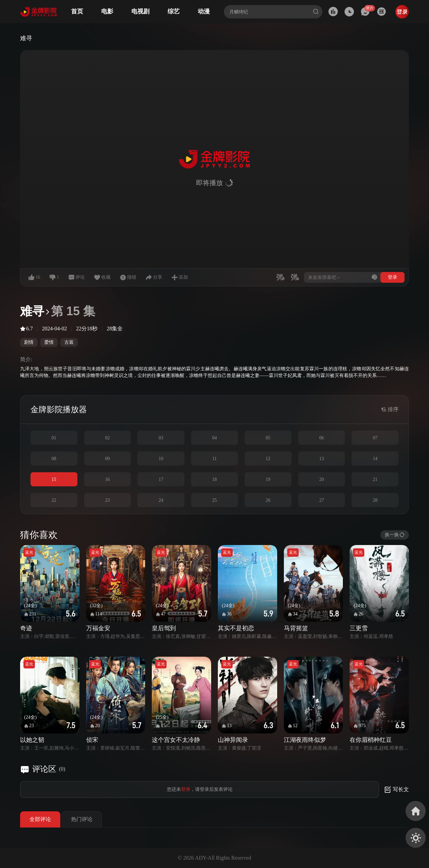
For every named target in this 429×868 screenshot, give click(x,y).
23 (108, 500)
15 (54, 479)
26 (268, 500)
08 (54, 459)
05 (268, 438)
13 (321, 459)
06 (321, 438)
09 (108, 459)
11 (214, 459)
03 (161, 438)
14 (375, 459)
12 (268, 459)
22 (54, 500)
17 (161, 479)
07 (375, 438)
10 (161, 459)
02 (108, 438)
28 (375, 500)
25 (214, 500)
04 (214, 438)
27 (321, 500)
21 (375, 479)
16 (108, 479)
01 (54, 438)
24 (161, 500)
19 (268, 479)
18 (214, 479)
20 (321, 479)
